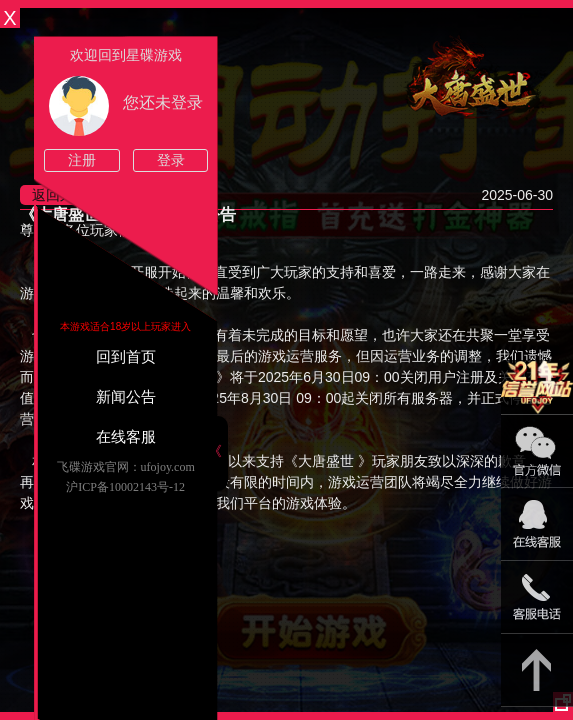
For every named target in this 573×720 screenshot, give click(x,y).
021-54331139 (537, 597)
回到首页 (126, 357)
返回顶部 (537, 670)
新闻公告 (126, 397)
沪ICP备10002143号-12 (125, 487)
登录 (171, 160)
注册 (82, 160)
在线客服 (126, 437)
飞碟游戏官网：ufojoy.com (126, 467)
